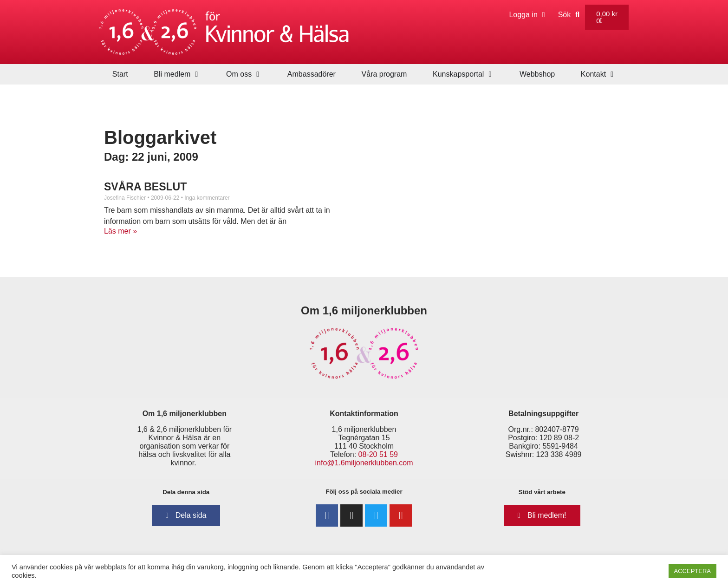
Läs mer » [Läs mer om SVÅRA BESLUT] (120, 231)
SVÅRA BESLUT (145, 187)
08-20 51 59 (378, 454)
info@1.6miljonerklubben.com (364, 463)
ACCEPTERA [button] (692, 571)
